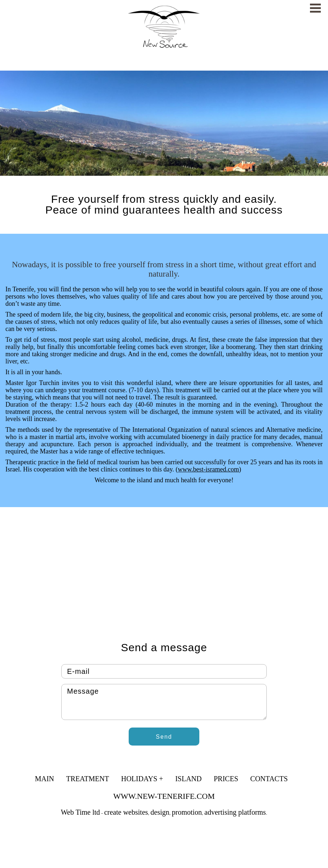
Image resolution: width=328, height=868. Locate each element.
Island (188, 779)
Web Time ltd (80, 812)
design (160, 812)
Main (45, 779)
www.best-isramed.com (208, 469)
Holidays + (142, 779)
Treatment (88, 779)
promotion (187, 812)
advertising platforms (235, 812)
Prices (226, 779)
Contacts (269, 779)
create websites (126, 812)
